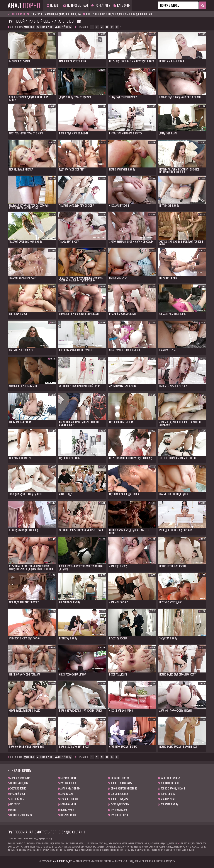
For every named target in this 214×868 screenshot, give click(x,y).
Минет (12, 810)
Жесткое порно (17, 788)
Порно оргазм (167, 794)
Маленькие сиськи (169, 778)
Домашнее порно (118, 778)
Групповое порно (118, 815)
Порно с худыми (118, 799)
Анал (24, 5)
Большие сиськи (118, 794)
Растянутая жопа (118, 804)
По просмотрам (76, 5)
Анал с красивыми (69, 788)
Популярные (45, 27)
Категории (122, 5)
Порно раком (66, 810)
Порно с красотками (120, 783)
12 (112, 27)
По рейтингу (101, 5)
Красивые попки (68, 799)
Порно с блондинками (171, 788)
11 (107, 27)
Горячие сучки (67, 815)
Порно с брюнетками (20, 815)
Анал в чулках (167, 799)
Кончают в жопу (168, 804)
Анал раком (65, 794)
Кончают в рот (67, 778)
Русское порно (67, 783)
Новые (53, 5)
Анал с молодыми (19, 778)
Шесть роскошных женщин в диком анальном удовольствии (119, 14)
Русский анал (16, 794)
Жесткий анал (16, 799)
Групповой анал (118, 810)
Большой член (67, 804)
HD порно (14, 804)
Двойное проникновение (122, 788)
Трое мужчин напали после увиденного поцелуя (55, 14)
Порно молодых (18, 783)
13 (117, 27)
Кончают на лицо (169, 783)
